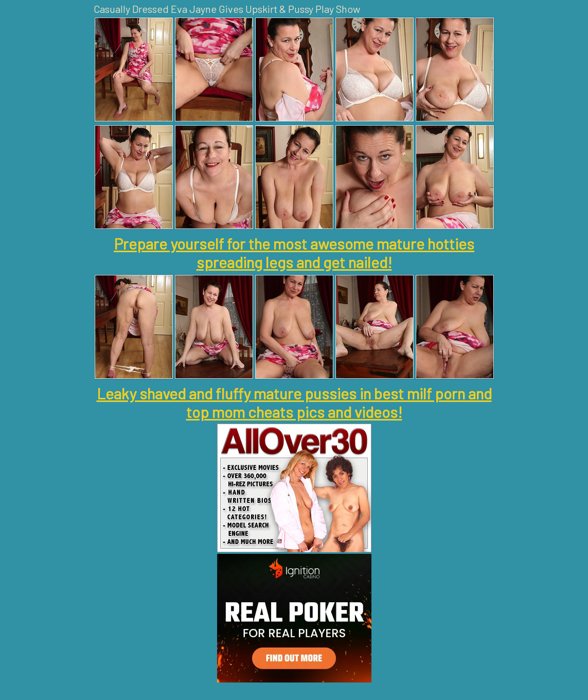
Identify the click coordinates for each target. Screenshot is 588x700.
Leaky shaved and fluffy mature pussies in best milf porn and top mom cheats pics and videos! (294, 402)
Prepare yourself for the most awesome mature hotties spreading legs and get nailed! (294, 253)
